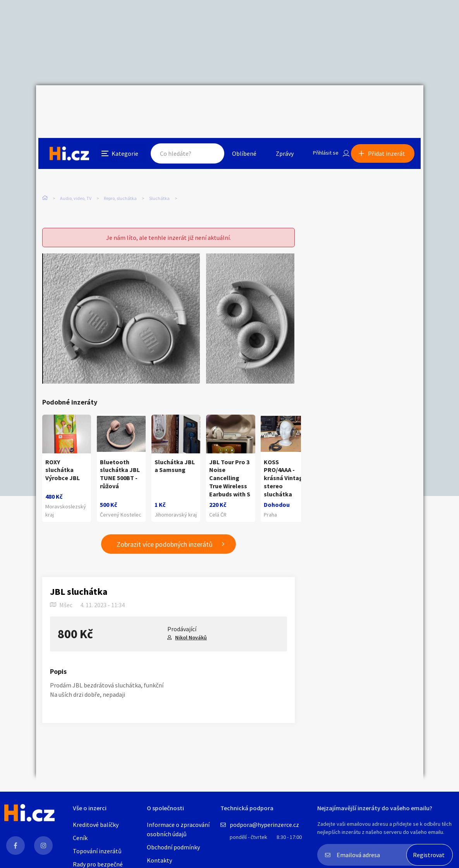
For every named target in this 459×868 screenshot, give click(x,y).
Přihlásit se (319, 102)
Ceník (80, 838)
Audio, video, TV (76, 163)
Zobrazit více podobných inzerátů (165, 530)
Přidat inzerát (389, 102)
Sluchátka (159, 163)
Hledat (202, 102)
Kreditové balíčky (96, 825)
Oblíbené (235, 102)
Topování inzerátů (97, 851)
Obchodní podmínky (173, 847)
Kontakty (159, 860)
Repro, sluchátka (120, 163)
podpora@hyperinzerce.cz (264, 825)
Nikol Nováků (191, 623)
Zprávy (276, 102)
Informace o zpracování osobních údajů (178, 829)
